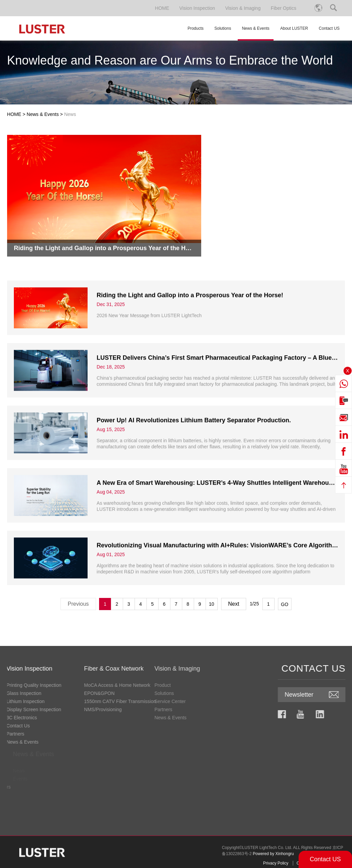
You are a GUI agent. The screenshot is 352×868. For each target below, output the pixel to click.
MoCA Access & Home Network (46, 685)
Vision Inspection (197, 8)
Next (234, 604)
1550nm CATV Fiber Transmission (49, 701)
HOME (162, 8)
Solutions (223, 28)
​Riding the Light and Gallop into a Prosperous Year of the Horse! (190, 323)
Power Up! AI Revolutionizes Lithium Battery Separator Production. (194, 448)
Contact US (325, 859)
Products (196, 28)
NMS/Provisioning (32, 709)
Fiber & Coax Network (43, 669)
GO (285, 604)
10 (212, 604)
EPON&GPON (28, 693)
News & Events (255, 33)
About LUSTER (294, 28)
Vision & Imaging (243, 8)
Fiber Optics (284, 8)
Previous (78, 604)
